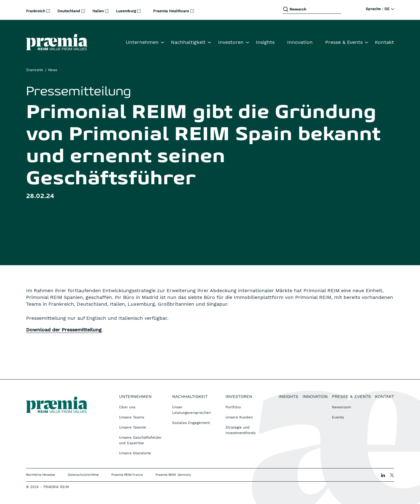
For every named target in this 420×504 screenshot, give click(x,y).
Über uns (127, 407)
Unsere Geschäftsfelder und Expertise (140, 440)
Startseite (35, 70)
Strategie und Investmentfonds (241, 430)
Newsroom (341, 407)
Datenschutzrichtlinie (83, 475)
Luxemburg (127, 11)
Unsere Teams (132, 417)
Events (338, 417)
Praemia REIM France (127, 475)
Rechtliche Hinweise (41, 475)
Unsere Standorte (135, 453)
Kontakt (384, 42)
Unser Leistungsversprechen (191, 410)
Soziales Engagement (191, 423)
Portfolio (233, 407)
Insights (265, 42)
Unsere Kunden (239, 417)
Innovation (300, 42)
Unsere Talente (133, 427)
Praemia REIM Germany (173, 475)
